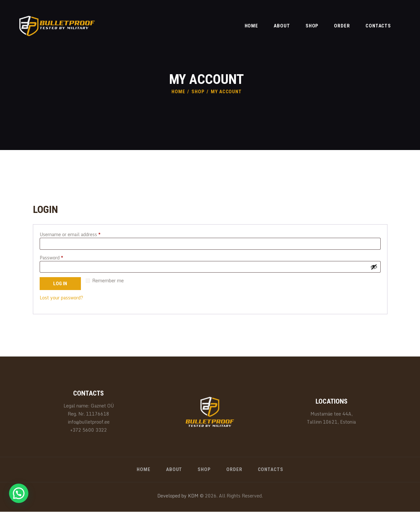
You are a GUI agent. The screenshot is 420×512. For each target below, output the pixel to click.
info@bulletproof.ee (89, 422)
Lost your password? (61, 298)
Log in (60, 284)
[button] (19, 493)
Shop (198, 92)
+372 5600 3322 (89, 430)
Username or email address (80, 234)
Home (178, 92)
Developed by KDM (178, 496)
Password (61, 258)
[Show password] (374, 267)
